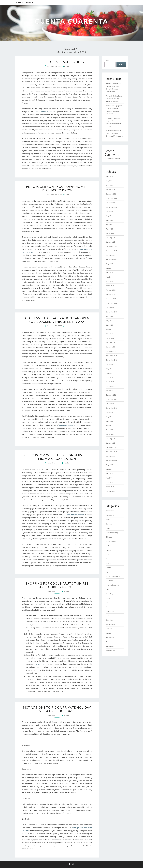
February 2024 (111, 290)
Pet (107, 602)
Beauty (108, 520)
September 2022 (112, 360)
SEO (107, 616)
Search (107, 60)
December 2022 (111, 351)
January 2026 (110, 190)
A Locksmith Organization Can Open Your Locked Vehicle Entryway (57, 320)
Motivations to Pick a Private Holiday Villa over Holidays (57, 709)
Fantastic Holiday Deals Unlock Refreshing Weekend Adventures (114, 99)
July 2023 (109, 321)
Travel (108, 642)
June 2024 (109, 273)
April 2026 (109, 185)
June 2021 (109, 421)
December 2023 (111, 299)
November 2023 (111, 303)
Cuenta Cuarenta (25, 2)
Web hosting (110, 651)
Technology (110, 638)
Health (108, 568)
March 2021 (110, 434)
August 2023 (110, 316)
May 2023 (109, 329)
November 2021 (111, 399)
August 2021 (110, 412)
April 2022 (109, 377)
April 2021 (109, 430)
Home (108, 572)
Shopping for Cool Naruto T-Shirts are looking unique (57, 585)
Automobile (110, 515)
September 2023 (112, 312)
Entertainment (111, 541)
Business (109, 524)
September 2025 (112, 207)
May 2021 (109, 425)
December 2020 (111, 447)
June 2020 (109, 474)
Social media (110, 624)
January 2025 (110, 242)
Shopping (109, 620)
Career (108, 528)
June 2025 (109, 220)
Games (108, 559)
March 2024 (110, 286)
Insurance (109, 581)
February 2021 (111, 439)
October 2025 (111, 203)
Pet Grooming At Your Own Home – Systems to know (57, 188)
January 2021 (110, 443)
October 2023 (111, 308)
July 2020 (109, 469)
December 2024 (111, 246)
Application (110, 511)
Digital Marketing (112, 533)
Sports (108, 633)
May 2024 (109, 277)
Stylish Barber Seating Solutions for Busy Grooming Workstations (114, 133)
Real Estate (110, 611)
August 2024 (110, 264)
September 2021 (112, 408)
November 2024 (111, 251)
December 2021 (111, 395)
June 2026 (109, 176)
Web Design (110, 646)
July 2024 (109, 268)
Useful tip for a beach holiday (57, 62)
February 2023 (111, 343)
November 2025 (111, 198)
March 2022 (110, 382)
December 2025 (111, 194)
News (108, 598)
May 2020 (109, 478)
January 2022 (110, 391)
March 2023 (110, 338)
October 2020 (111, 456)
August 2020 (110, 465)
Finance (109, 550)
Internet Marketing (113, 585)
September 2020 (112, 461)
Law (107, 589)
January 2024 (110, 294)
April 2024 (109, 281)
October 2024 (111, 255)
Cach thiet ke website (75, 515)
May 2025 (109, 225)
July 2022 (109, 369)
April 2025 (109, 229)
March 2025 (110, 233)
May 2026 (109, 181)
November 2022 (111, 356)
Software (109, 629)
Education (109, 537)
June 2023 (109, 325)
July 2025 (109, 216)
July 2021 (109, 417)
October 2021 (111, 404)
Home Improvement (113, 576)
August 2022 (110, 364)
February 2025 (111, 238)
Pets (108, 607)
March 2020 (110, 487)
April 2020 (109, 482)
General (109, 563)
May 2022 (109, 373)
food (108, 554)
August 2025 (110, 211)
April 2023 (109, 334)
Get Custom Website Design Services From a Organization (57, 457)
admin (67, 66)
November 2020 (111, 452)
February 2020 (111, 491)
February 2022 (111, 386)
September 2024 (112, 259)
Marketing (110, 594)
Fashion (109, 546)
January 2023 (110, 347)
